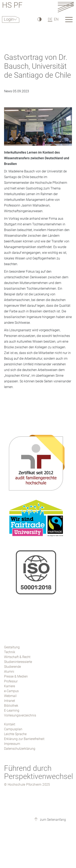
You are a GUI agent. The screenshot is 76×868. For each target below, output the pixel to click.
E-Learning (12, 710)
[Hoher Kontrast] (39, 19)
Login (9, 19)
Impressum (12, 744)
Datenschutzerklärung (20, 749)
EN (56, 19)
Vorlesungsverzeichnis (20, 715)
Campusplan (13, 729)
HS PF (12, 6)
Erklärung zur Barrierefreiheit (24, 739)
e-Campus (11, 691)
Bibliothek (11, 706)
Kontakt (10, 724)
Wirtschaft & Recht (17, 657)
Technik (10, 652)
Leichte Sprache (15, 734)
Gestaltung (12, 647)
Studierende (12, 667)
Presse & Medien (16, 676)
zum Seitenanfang (52, 820)
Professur (11, 681)
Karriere (10, 686)
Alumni (9, 672)
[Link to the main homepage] (66, 7)
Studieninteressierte (18, 662)
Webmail (10, 696)
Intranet (10, 701)
